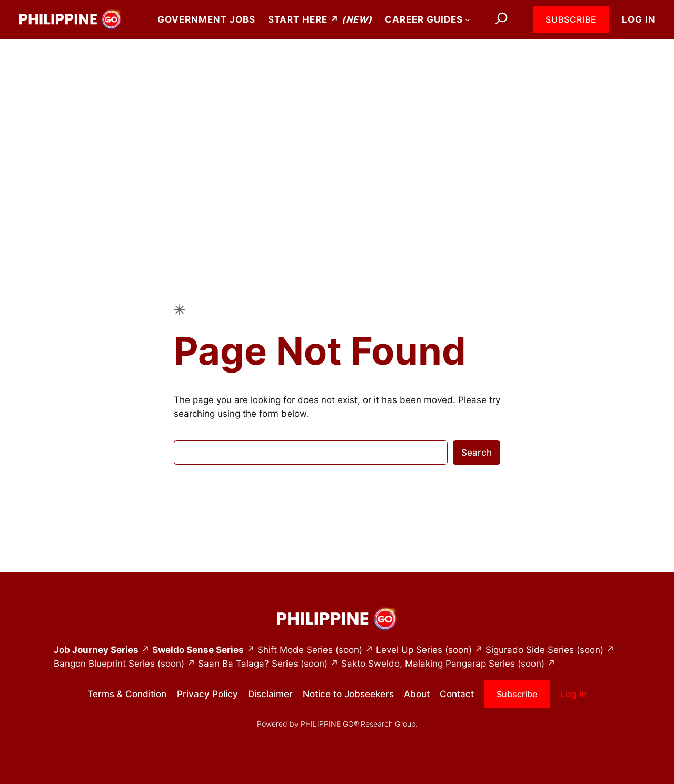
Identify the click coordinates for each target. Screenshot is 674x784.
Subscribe (571, 19)
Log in (639, 19)
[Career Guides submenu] (468, 19)
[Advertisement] (337, 123)
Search (477, 453)
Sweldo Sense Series (198, 650)
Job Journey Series (96, 650)
